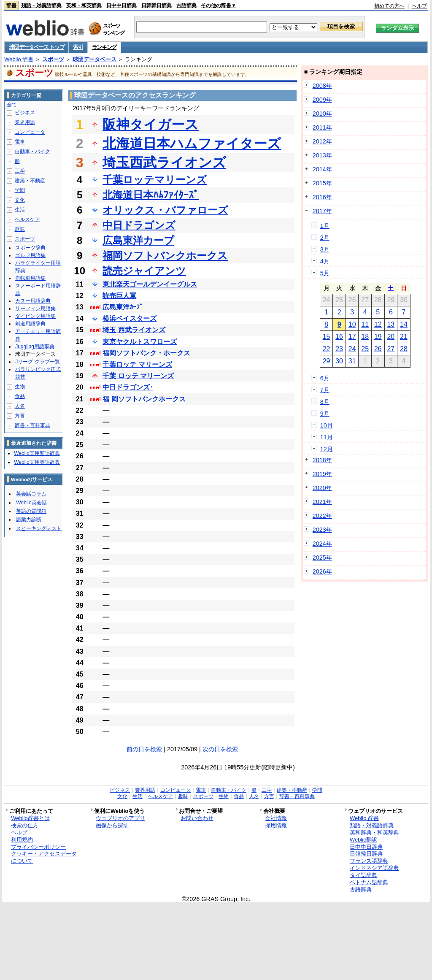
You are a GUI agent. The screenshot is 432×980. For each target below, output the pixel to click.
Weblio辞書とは (30, 818)
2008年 (322, 86)
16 (339, 337)
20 (391, 337)
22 (327, 349)
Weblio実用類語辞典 (37, 453)
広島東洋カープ (138, 240)
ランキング (104, 47)
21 (404, 337)
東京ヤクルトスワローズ (140, 342)
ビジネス (25, 113)
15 (327, 337)
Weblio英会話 (31, 503)
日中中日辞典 (121, 5)
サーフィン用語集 (35, 309)
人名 (20, 406)
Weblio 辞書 (19, 59)
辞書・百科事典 (32, 425)
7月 (325, 390)
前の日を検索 (144, 749)
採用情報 (276, 825)
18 (365, 337)
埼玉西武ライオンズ (164, 162)
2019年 (322, 474)
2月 (325, 238)
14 (404, 324)
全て (12, 105)
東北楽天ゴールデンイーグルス (150, 284)
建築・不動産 (30, 181)
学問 (20, 190)
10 (352, 324)
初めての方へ (389, 6)
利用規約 (22, 840)
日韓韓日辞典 (157, 5)
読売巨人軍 (119, 296)
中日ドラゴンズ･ (128, 387)
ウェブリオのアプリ (120, 818)
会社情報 (276, 818)
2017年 (322, 211)
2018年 (322, 460)
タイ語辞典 (363, 875)
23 (339, 349)
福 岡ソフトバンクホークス (144, 399)
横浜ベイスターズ (130, 318)
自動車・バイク (32, 152)
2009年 (322, 100)
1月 (325, 226)
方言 (20, 416)
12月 (327, 449)
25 (365, 349)
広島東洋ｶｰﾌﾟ (123, 307)
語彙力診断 (29, 520)
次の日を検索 (220, 749)
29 (327, 361)
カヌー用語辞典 (33, 301)
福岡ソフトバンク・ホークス (146, 353)
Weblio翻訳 (363, 840)
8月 (325, 402)
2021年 (322, 502)
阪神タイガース (151, 125)
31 (352, 361)
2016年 (322, 197)
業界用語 (25, 122)
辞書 (11, 5)
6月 (325, 378)
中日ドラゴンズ (139, 225)
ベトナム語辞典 (369, 882)
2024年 (322, 544)
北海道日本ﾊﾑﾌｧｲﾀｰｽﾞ (151, 195)
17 (352, 337)
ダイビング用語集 (35, 316)
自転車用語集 (30, 278)
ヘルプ (419, 6)
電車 (20, 142)
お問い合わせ (197, 818)
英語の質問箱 (31, 511)
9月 (325, 414)
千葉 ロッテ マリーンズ (138, 376)
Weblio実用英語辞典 (37, 462)
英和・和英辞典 (84, 5)
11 (365, 324)
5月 (325, 273)
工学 (20, 171)
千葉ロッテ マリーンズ (137, 364)
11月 (327, 437)
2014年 (322, 169)
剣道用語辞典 (30, 324)
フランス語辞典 (369, 861)
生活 (20, 210)
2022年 (322, 516)
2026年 (322, 571)
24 (352, 349)
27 (391, 349)
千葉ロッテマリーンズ (155, 180)
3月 (325, 249)
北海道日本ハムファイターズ (192, 143)
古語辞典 (186, 5)
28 (404, 349)
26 (378, 349)
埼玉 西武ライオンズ (134, 330)
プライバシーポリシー (38, 847)
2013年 (322, 155)
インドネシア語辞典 (374, 868)
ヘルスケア (27, 219)
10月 (327, 425)
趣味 (20, 229)
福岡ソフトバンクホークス (165, 256)
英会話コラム (31, 494)
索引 (78, 47)
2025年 (322, 558)
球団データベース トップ (36, 47)
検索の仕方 (25, 825)
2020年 (322, 488)
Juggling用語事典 (35, 347)
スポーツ (53, 59)
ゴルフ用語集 (30, 255)
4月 (325, 261)
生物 (20, 387)
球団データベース (94, 59)
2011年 (322, 127)
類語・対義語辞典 (41, 5)
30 (339, 361)
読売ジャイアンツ (144, 271)
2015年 (322, 183)
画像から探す (112, 825)
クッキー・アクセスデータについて (44, 857)
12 (378, 324)
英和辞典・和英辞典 (374, 832)
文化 (20, 200)
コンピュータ (30, 132)
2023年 (322, 530)
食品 (20, 396)
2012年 (322, 141)
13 (391, 324)
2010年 (322, 114)
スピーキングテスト (39, 528)
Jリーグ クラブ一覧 (37, 362)
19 (378, 337)
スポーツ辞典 (30, 248)
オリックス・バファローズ (165, 210)
